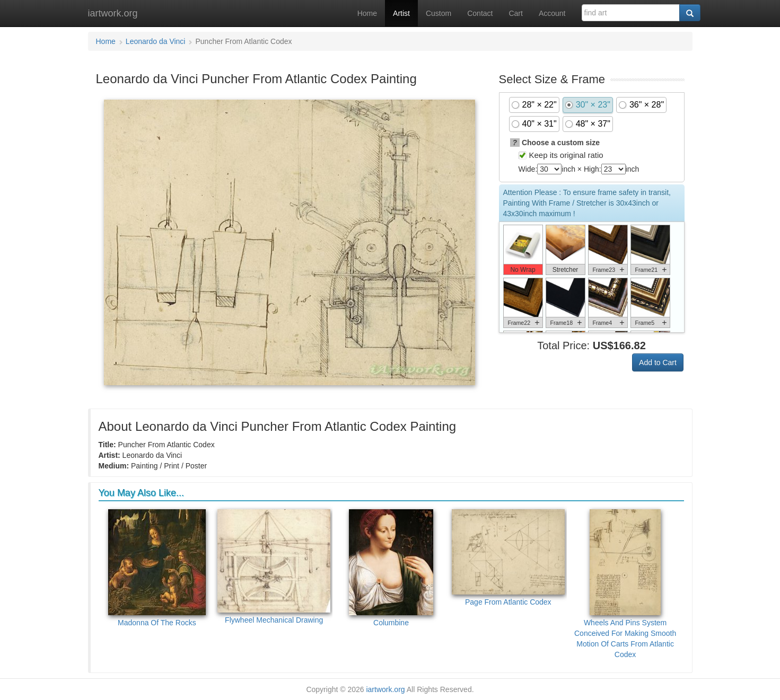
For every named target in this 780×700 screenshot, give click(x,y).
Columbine (391, 568)
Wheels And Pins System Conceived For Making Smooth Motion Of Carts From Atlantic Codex (625, 584)
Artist (401, 13)
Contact (480, 13)
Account (552, 13)
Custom (439, 13)
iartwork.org (113, 13)
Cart (515, 13)
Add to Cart (658, 362)
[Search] (690, 13)
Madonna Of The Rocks (157, 568)
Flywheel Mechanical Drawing (274, 567)
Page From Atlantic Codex (508, 558)
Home (367, 13)
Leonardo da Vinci (156, 41)
